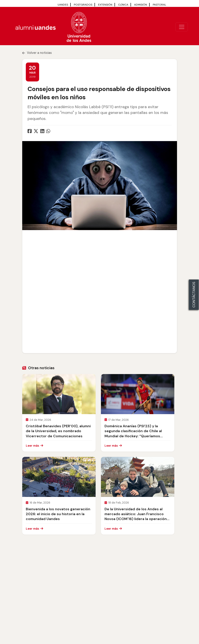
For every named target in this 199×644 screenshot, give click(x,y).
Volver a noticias (37, 53)
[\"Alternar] (182, 27)
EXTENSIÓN (105, 5)
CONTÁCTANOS (194, 295)
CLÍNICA (123, 5)
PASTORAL (159, 5)
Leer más (34, 446)
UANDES (63, 5)
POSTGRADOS (83, 5)
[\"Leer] (59, 394)
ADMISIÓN (141, 5)
